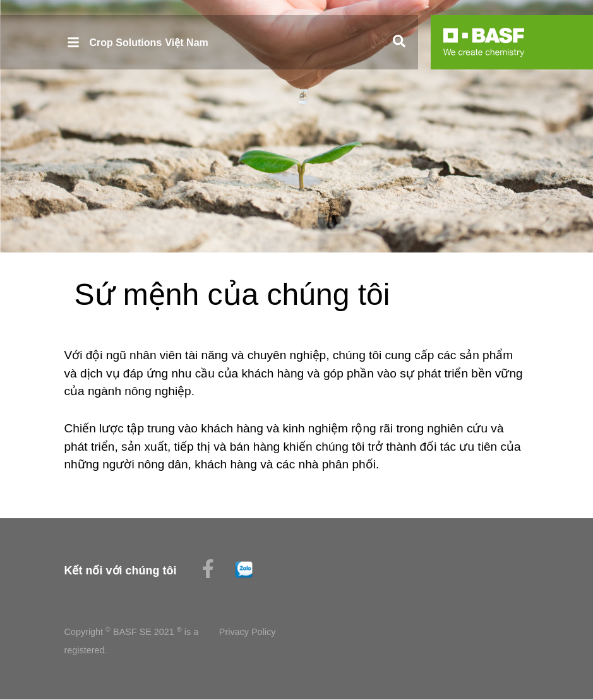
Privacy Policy (248, 632)
